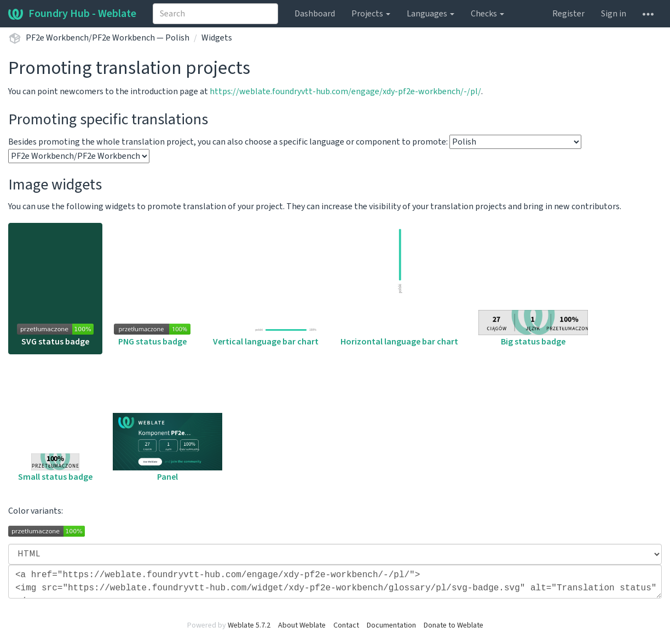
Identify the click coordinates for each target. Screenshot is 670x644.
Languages (431, 14)
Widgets (217, 38)
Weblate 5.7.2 (249, 625)
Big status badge (533, 329)
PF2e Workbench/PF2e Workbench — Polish (108, 38)
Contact (346, 625)
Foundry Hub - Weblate (72, 14)
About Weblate (302, 625)
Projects (371, 14)
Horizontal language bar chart (399, 287)
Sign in (614, 14)
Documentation (391, 625)
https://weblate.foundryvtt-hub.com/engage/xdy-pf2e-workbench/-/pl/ (345, 91)
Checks (487, 14)
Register (568, 14)
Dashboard (315, 14)
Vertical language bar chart (265, 337)
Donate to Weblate (454, 625)
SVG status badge (55, 336)
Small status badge (55, 468)
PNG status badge (152, 336)
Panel (168, 448)
